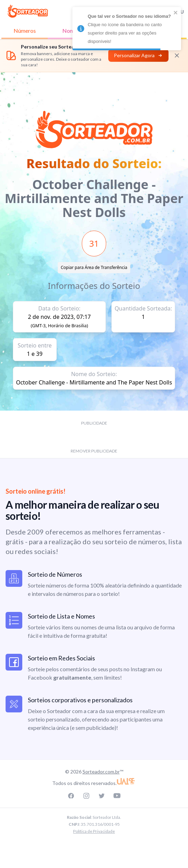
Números (25, 31)
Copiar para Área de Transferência (94, 267)
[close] (176, 13)
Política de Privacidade (94, 831)
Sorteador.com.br (101, 772)
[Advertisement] (94, 88)
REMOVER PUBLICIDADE (94, 451)
